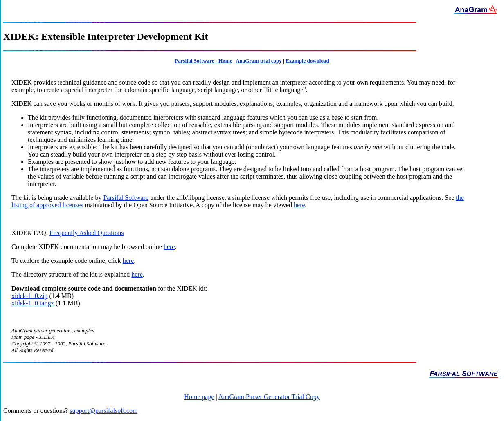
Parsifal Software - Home (203, 61)
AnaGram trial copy (259, 61)
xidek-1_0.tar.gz (33, 303)
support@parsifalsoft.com (103, 411)
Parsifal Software (126, 198)
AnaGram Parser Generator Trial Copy (269, 397)
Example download (307, 61)
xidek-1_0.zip (29, 296)
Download (26, 288)
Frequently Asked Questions (87, 233)
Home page (199, 397)
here (299, 205)
